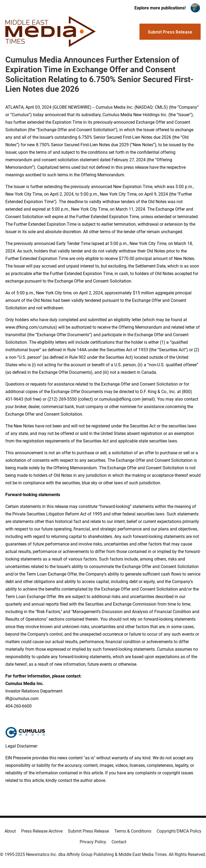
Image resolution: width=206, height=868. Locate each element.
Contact (119, 842)
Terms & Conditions (133, 831)
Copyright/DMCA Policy (179, 831)
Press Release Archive (42, 831)
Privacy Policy (93, 842)
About (10, 831)
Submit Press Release (88, 831)
